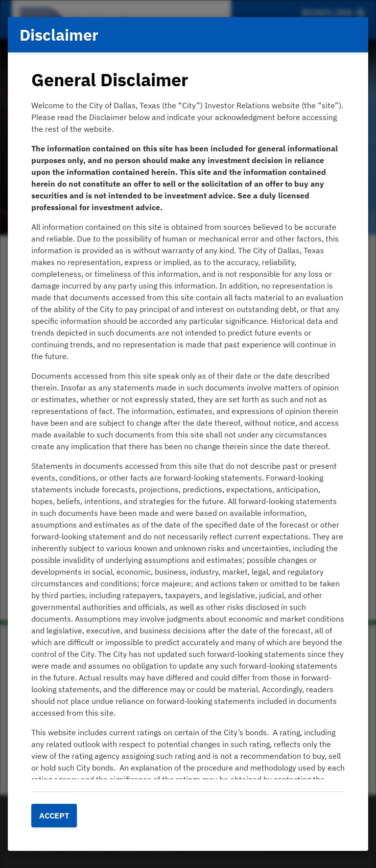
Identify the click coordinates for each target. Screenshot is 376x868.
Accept (54, 816)
